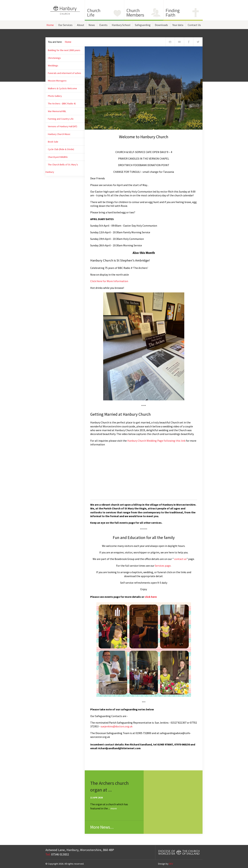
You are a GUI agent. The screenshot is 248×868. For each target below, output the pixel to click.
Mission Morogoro (57, 81)
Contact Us (194, 25)
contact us (180, 559)
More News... (102, 827)
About (81, 25)
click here (151, 597)
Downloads (161, 25)
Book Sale (53, 142)
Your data (178, 25)
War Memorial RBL (57, 111)
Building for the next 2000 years (64, 50)
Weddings (53, 65)
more (114, 808)
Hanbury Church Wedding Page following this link (156, 441)
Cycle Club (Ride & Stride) (61, 149)
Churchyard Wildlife (58, 157)
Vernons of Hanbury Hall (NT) (63, 126)
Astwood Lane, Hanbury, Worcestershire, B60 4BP (80, 850)
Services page (163, 566)
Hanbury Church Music (59, 134)
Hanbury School (121, 25)
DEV (171, 864)
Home (50, 25)
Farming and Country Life (61, 119)
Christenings (54, 58)
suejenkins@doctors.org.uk (117, 726)
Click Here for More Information (109, 281)
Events (103, 25)
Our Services (65, 25)
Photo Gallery (55, 96)
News (92, 25)
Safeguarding (143, 25)
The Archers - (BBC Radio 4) (62, 103)
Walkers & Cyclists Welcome (62, 88)
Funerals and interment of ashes (64, 73)
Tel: (48, 854)
